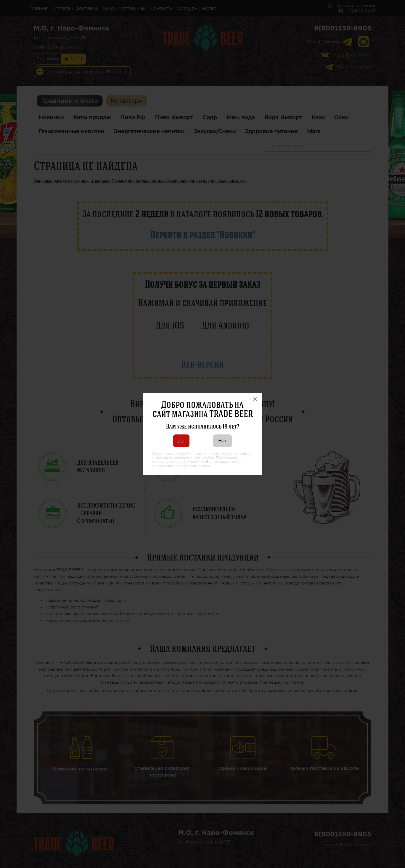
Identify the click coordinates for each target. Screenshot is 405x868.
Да (181, 441)
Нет (222, 441)
